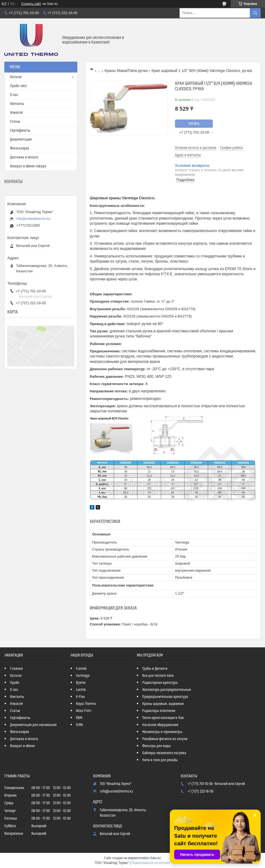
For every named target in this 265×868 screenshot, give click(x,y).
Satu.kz (155, 858)
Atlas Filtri (84, 711)
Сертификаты (20, 131)
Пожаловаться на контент (151, 863)
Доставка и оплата (24, 157)
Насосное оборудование (160, 725)
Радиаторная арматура (160, 683)
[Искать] (255, 13)
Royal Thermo (86, 704)
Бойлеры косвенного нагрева (164, 753)
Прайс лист (19, 86)
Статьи (15, 122)
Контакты (17, 104)
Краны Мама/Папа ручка (126, 71)
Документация (21, 140)
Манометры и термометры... (163, 732)
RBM (79, 718)
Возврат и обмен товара (28, 166)
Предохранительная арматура (165, 697)
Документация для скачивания (33, 725)
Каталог (16, 77)
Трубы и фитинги (155, 669)
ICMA (79, 725)
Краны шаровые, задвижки (163, 704)
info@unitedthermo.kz (33, 219)
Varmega (83, 676)
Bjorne (81, 683)
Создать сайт (31, 4)
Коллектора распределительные (167, 690)
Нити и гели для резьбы (160, 760)
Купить (194, 124)
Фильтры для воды (156, 746)
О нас (14, 95)
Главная (16, 669)
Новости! (16, 113)
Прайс (15, 683)
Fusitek (81, 669)
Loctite (81, 690)
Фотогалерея (19, 148)
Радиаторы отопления (159, 711)
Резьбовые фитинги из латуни (165, 739)
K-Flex (80, 697)
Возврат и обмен (22, 746)
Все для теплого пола (158, 676)
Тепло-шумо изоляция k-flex (163, 718)
